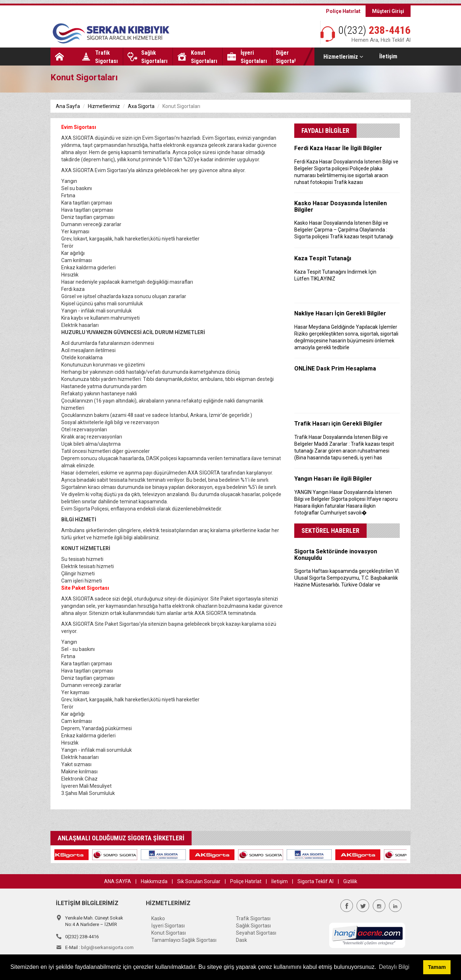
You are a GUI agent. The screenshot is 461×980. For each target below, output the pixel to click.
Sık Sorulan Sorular (199, 881)
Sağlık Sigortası (253, 926)
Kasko (158, 918)
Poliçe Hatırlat (343, 11)
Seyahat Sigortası (256, 933)
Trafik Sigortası (253, 918)
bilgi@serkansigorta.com (107, 947)
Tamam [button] (437, 967)
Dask (241, 940)
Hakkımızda (154, 881)
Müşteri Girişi (388, 11)
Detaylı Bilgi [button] (394, 967)
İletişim (388, 56)
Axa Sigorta (141, 106)
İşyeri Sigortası (168, 926)
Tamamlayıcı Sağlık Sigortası (184, 940)
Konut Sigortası (169, 933)
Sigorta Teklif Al (315, 881)
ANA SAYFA (118, 881)
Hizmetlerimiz (343, 57)
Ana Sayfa (68, 106)
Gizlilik (350, 881)
